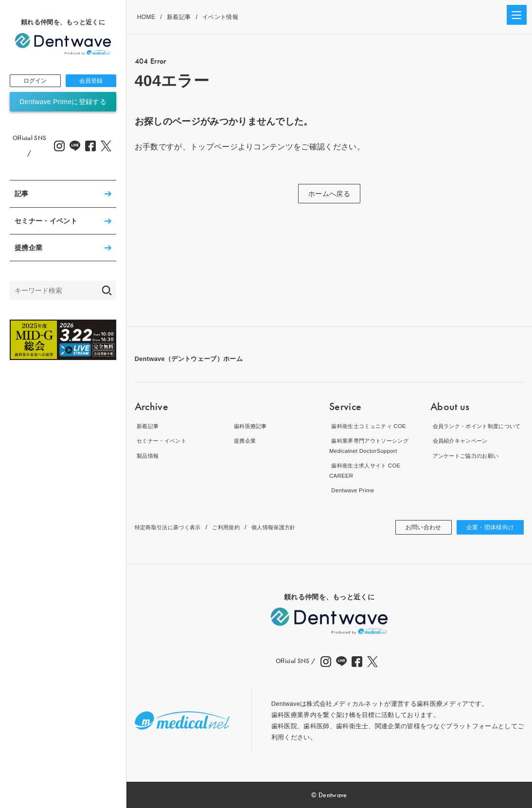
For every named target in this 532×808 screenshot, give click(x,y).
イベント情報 (220, 17)
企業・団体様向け (487, 527)
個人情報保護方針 (294, 527)
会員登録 (91, 82)
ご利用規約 (240, 527)
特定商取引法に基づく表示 (174, 527)
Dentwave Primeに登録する (63, 104)
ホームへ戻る (329, 194)
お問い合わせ (413, 527)
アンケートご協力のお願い (469, 466)
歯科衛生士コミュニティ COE (373, 426)
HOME (146, 17)
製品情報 (148, 456)
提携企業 (28, 249)
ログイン (35, 82)
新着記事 (179, 17)
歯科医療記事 (251, 426)
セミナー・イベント (46, 222)
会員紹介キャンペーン (463, 451)
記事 (22, 196)
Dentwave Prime (353, 491)
